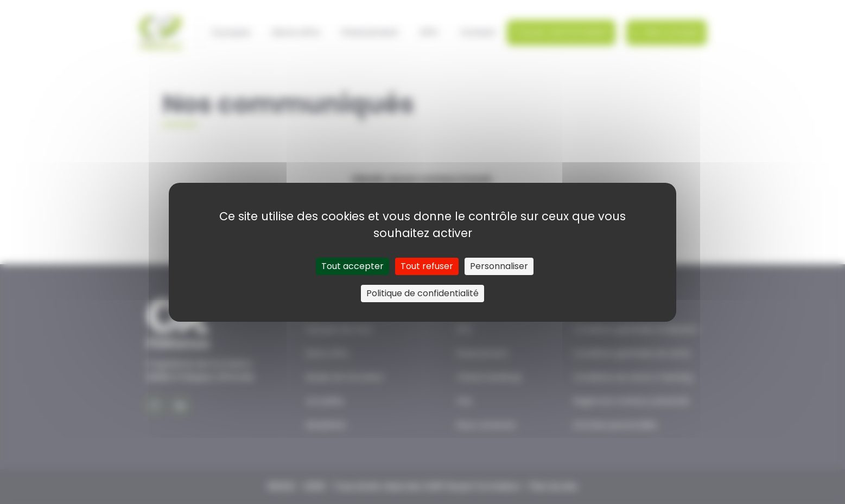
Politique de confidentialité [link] (422, 293)
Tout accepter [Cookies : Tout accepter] (352, 266)
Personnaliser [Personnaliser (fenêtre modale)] (499, 266)
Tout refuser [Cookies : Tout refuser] (427, 266)
